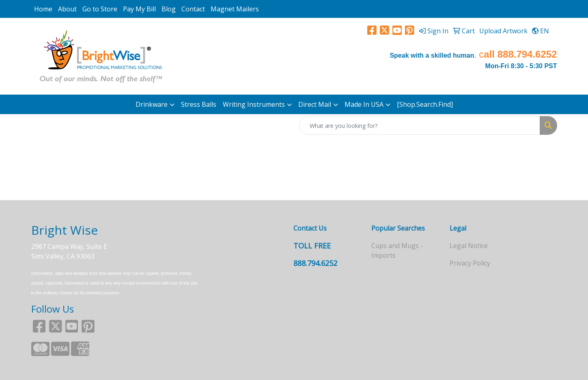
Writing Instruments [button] (254, 104)
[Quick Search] (420, 125)
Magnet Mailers (235, 9)
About (67, 9)
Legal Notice (469, 246)
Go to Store (100, 9)
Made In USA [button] (364, 104)
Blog (169, 9)
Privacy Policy (470, 263)
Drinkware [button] (152, 104)
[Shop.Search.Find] (425, 104)
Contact (193, 9)
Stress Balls (199, 104)
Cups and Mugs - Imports (397, 250)
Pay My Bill (139, 9)
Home (43, 9)
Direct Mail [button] (315, 104)
